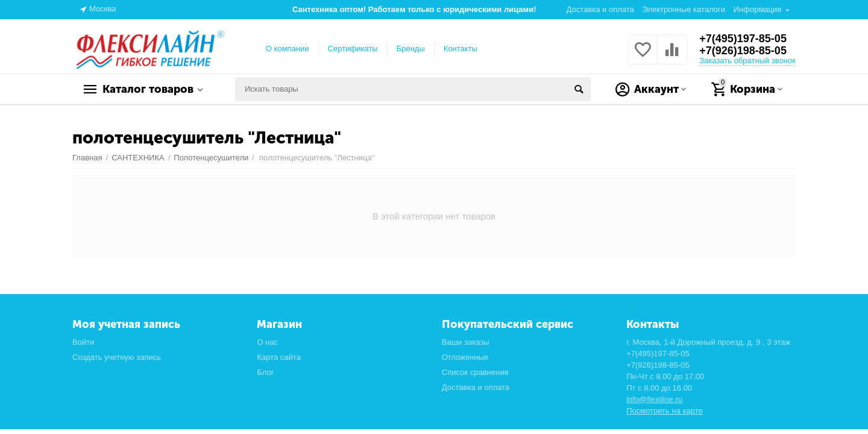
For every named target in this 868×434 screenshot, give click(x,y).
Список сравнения (475, 372)
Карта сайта (279, 357)
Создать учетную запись (117, 357)
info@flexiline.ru (654, 399)
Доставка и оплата (600, 9)
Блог (265, 372)
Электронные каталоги (684, 9)
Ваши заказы (466, 342)
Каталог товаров (148, 89)
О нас (267, 342)
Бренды (411, 49)
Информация (758, 9)
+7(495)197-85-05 (743, 39)
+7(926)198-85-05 (743, 51)
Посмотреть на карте (665, 411)
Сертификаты (353, 49)
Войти (83, 342)
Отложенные (465, 357)
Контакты (461, 49)
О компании (288, 49)
